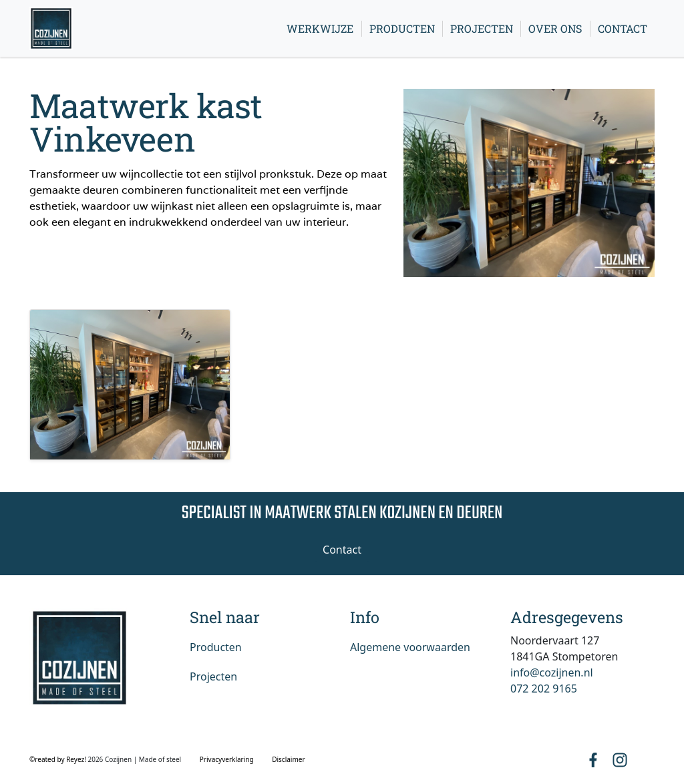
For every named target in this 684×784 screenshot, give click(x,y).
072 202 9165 (544, 689)
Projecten (482, 28)
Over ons (555, 28)
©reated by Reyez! (58, 759)
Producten (402, 28)
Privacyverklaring (227, 759)
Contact (623, 28)
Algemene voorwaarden (410, 647)
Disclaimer (288, 759)
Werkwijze (320, 28)
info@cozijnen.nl (552, 672)
